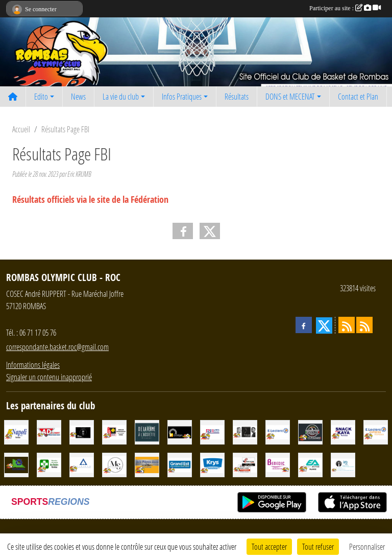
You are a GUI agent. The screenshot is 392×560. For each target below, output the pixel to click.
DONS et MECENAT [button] (290, 96)
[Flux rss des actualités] (347, 325)
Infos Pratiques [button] (182, 96)
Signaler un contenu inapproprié (49, 377)
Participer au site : (345, 8)
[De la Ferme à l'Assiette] (147, 431)
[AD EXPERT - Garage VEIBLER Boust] (49, 431)
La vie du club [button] (121, 96)
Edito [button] (41, 96)
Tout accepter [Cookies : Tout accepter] (269, 546)
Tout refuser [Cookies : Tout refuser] (318, 546)
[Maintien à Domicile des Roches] (49, 464)
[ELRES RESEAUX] (212, 431)
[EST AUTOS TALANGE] (310, 464)
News (78, 96)
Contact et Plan (358, 96)
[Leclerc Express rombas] (376, 431)
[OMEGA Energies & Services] (180, 431)
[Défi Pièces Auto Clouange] (147, 464)
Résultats (237, 96)
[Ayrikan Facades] (82, 464)
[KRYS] (212, 464)
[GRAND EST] (180, 464)
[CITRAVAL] (16, 464)
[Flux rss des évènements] (364, 325)
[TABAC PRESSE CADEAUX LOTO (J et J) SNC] (114, 431)
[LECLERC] (278, 431)
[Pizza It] (310, 431)
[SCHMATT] (82, 431)
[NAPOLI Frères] (16, 431)
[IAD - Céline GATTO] (343, 464)
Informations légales (33, 365)
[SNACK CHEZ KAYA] (343, 431)
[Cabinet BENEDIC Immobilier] (278, 464)
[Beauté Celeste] (245, 431)
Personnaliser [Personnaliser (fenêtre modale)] (367, 546)
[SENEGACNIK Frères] (245, 464)
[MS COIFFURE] (114, 464)
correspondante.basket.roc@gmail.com (57, 347)
